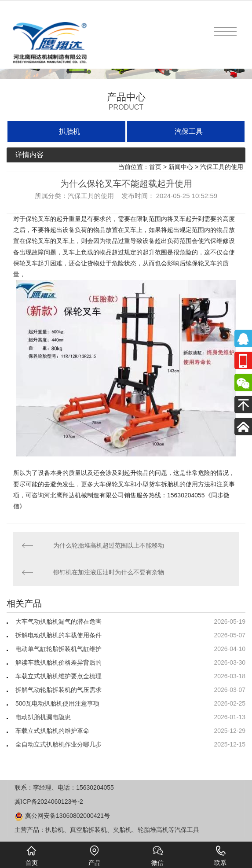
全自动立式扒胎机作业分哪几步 (58, 744)
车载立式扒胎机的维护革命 (52, 731)
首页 (155, 167)
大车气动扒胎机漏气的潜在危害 (58, 622)
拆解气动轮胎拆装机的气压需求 (58, 690)
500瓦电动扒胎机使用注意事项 (57, 703)
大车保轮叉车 (112, 484)
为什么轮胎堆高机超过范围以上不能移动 (109, 545)
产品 (95, 856)
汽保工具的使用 (222, 167)
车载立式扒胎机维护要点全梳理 (58, 676)
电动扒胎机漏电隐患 (43, 717)
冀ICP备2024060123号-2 (49, 802)
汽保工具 (189, 131)
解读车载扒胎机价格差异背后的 (58, 662)
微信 (157, 856)
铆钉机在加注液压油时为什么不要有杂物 (109, 572)
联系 (220, 856)
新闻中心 (181, 167)
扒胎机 (69, 131)
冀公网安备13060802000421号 (62, 816)
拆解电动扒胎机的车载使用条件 (58, 635)
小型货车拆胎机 (158, 484)
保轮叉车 (38, 219)
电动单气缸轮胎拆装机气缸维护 (58, 649)
